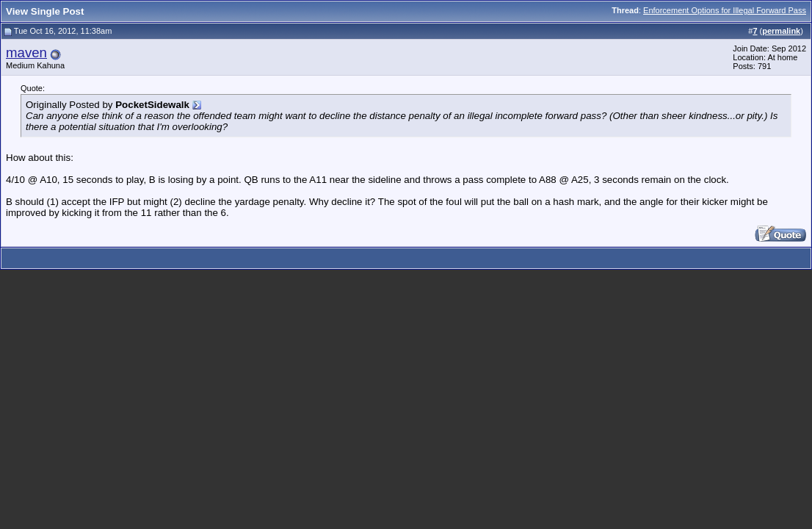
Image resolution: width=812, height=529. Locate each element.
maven (26, 53)
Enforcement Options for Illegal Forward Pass (725, 10)
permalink (781, 31)
